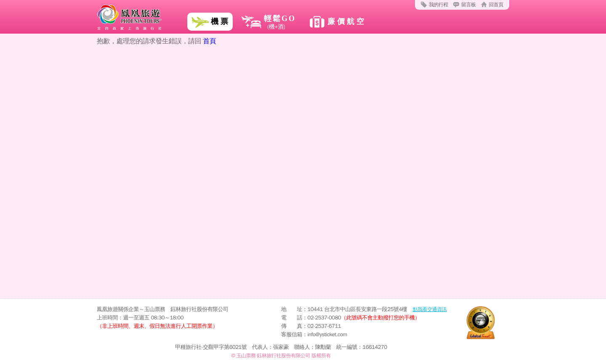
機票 (221, 21)
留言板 (469, 5)
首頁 (209, 41)
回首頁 (496, 5)
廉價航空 (347, 21)
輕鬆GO (268, 23)
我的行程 (439, 5)
